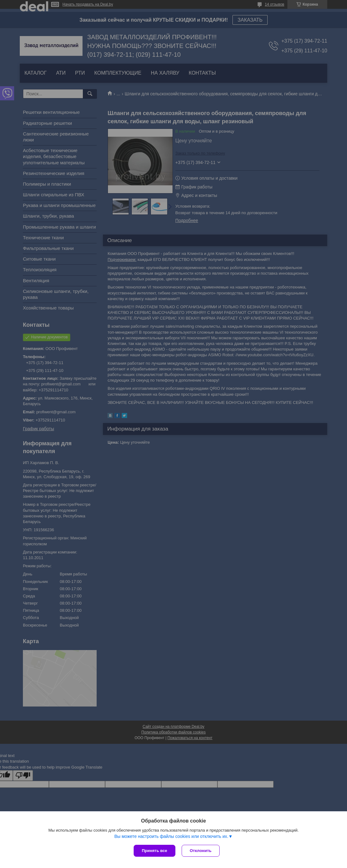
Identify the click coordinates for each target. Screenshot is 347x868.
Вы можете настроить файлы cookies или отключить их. (171, 836)
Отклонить (201, 851)
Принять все (155, 851)
